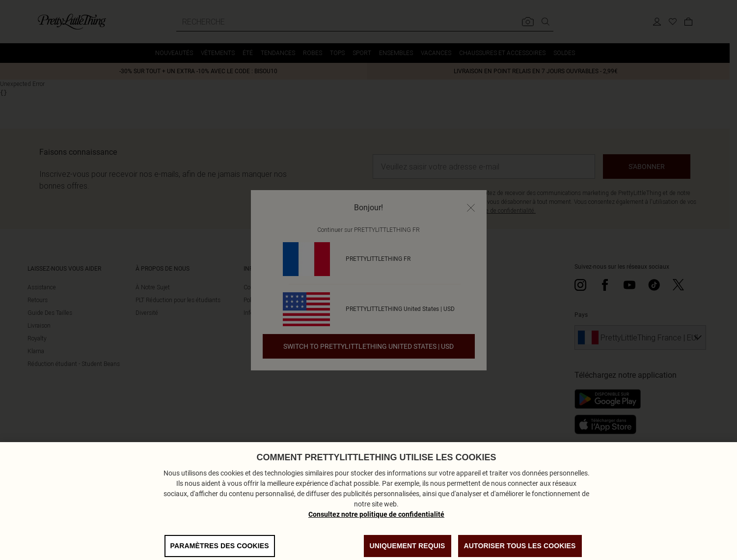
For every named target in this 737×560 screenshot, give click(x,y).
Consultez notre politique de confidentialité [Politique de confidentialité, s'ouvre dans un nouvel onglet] (376, 529)
